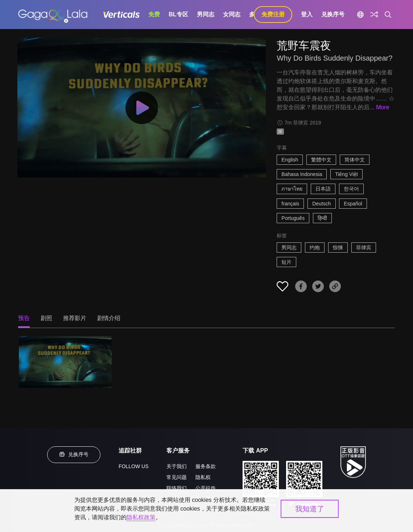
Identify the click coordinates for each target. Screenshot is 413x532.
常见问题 (177, 477)
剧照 (46, 318)
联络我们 (177, 488)
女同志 (232, 14)
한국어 (351, 189)
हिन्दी (322, 218)
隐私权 (203, 477)
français (290, 204)
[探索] (374, 15)
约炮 (315, 247)
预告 (24, 318)
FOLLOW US (133, 466)
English (290, 160)
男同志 (206, 14)
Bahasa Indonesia (302, 174)
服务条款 (206, 466)
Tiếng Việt (346, 174)
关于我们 (177, 466)
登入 (307, 14)
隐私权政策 (141, 517)
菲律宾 (364, 247)
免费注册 (273, 14)
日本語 (323, 189)
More (383, 107)
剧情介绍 (109, 318)
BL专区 (178, 14)
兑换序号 (333, 14)
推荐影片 (75, 318)
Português (293, 218)
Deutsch (321, 204)
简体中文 (355, 160)
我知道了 (310, 509)
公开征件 (206, 488)
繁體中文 (321, 160)
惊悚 (338, 247)
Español (353, 204)
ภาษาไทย (292, 189)
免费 (154, 14)
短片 (286, 262)
